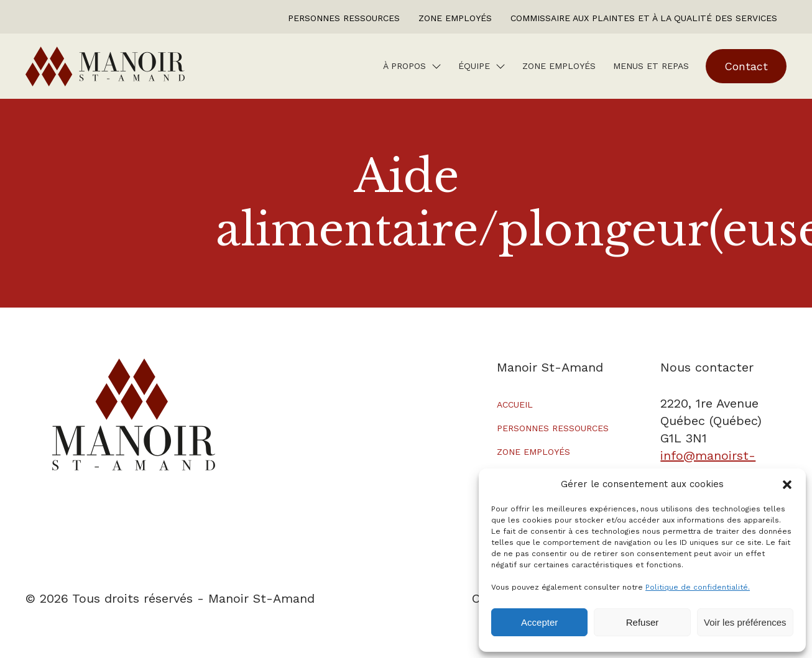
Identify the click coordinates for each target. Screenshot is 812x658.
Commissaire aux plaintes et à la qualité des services (644, 18)
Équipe (474, 66)
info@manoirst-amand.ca (708, 464)
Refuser (643, 622)
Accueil (515, 404)
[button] (787, 485)
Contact (746, 66)
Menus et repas (651, 66)
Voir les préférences (745, 622)
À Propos (404, 66)
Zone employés (455, 18)
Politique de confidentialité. (698, 587)
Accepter (539, 622)
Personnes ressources (344, 18)
